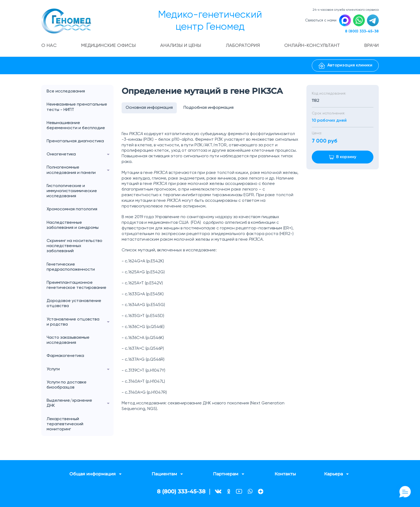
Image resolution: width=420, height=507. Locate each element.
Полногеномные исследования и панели (80, 170)
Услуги (80, 369)
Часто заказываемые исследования (68, 340)
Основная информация (149, 108)
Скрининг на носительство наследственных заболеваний (74, 246)
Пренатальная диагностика (75, 141)
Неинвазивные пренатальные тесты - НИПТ (77, 107)
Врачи (372, 46)
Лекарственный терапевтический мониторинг (65, 424)
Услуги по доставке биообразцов (67, 385)
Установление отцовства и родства (80, 322)
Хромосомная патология (72, 209)
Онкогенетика (80, 154)
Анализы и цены (181, 46)
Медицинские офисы (108, 46)
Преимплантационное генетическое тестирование (76, 285)
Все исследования (66, 91)
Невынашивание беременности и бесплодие (76, 126)
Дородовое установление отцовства (74, 303)
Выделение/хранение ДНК (80, 403)
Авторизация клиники (345, 66)
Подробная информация (209, 108)
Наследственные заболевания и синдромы (73, 225)
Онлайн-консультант (312, 46)
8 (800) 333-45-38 (362, 31)
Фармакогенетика (65, 356)
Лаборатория (243, 46)
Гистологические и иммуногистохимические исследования (72, 191)
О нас (49, 46)
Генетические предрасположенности (71, 267)
